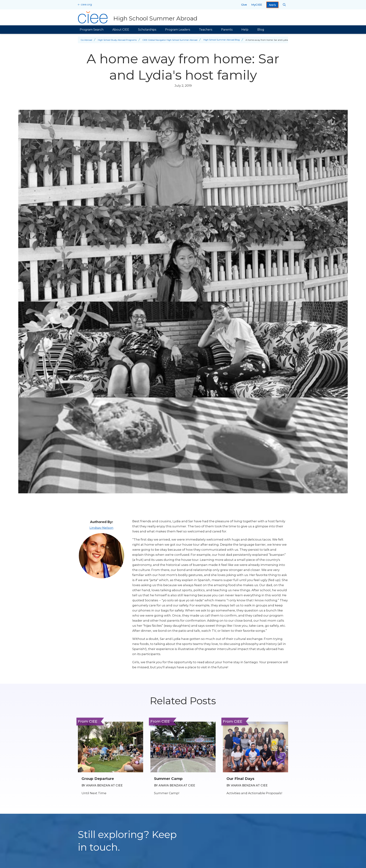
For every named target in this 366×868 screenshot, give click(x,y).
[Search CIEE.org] (284, 5)
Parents (227, 30)
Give (244, 5)
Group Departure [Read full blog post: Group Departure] (98, 779)
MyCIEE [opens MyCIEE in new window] (257, 5)
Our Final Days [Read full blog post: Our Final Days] (240, 779)
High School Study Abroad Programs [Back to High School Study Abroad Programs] (117, 40)
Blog (261, 30)
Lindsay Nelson (101, 528)
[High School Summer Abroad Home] (138, 17)
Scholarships (147, 30)
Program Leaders (178, 30)
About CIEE (121, 30)
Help (245, 30)
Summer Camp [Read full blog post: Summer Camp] (168, 779)
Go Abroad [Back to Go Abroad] (86, 40)
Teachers (206, 30)
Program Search (92, 30)
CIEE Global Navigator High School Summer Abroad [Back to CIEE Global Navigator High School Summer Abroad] (170, 40)
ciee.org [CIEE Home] (86, 4)
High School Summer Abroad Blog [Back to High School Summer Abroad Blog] (222, 40)
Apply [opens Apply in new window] (273, 5)
